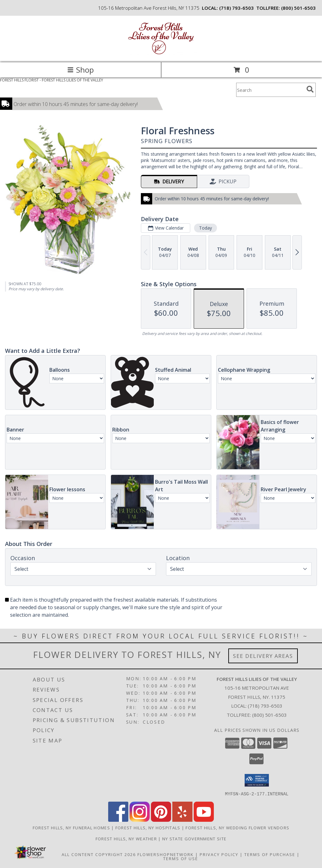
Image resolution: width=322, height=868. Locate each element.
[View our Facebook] (118, 820)
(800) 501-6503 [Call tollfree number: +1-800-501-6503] (298, 8)
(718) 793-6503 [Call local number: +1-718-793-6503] (236, 8)
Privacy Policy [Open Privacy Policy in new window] (219, 854)
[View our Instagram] (140, 820)
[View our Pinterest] (161, 820)
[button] (257, 780)
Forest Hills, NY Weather (126, 838)
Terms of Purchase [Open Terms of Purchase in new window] (270, 854)
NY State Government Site (194, 838)
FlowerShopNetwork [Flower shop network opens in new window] (166, 854)
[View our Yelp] (182, 820)
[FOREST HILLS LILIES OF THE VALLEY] (161, 53)
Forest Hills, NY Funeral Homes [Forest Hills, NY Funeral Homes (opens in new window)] (71, 827)
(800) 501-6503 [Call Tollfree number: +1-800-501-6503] (269, 715)
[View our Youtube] (204, 820)
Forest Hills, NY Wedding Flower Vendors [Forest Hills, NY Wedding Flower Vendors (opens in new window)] (237, 827)
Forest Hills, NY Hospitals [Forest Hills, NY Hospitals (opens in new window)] (148, 827)
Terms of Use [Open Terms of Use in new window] (181, 858)
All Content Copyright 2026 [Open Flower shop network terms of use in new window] (99, 854)
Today (205, 228)
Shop (80, 70)
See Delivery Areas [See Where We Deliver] (263, 656)
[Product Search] (270, 90)
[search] (310, 89)
